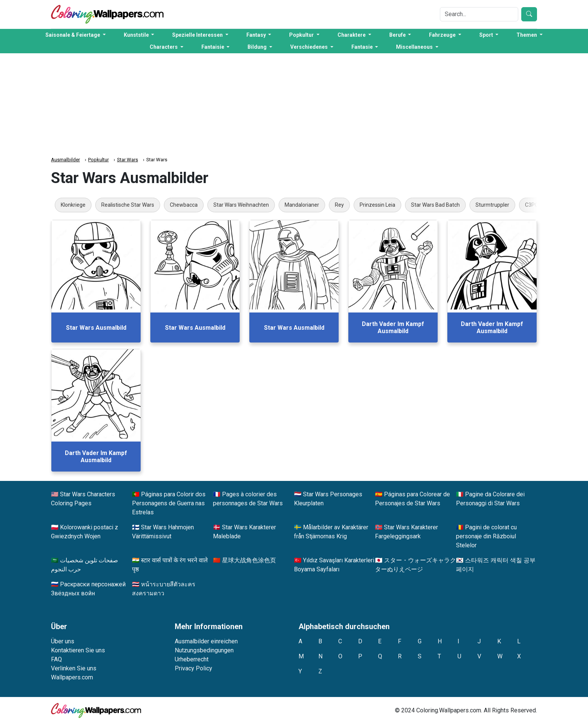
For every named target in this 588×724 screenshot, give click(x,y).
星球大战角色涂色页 (249, 560)
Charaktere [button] (352, 35)
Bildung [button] (258, 47)
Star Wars (127, 160)
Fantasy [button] (257, 35)
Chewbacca (184, 205)
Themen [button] (527, 35)
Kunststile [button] (137, 35)
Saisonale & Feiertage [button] (73, 35)
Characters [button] (164, 47)
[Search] (479, 14)
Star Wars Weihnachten (241, 205)
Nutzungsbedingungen (204, 650)
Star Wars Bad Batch (435, 205)
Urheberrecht (192, 659)
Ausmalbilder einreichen (206, 641)
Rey (339, 205)
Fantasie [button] (363, 47)
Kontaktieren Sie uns (78, 650)
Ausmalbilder (65, 160)
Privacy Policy (193, 668)
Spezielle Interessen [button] (198, 35)
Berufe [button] (398, 35)
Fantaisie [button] (213, 47)
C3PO (532, 205)
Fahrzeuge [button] (443, 35)
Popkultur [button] (302, 35)
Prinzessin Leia (377, 205)
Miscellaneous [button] (415, 47)
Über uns (63, 641)
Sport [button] (487, 35)
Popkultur (98, 160)
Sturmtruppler (492, 205)
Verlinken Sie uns (74, 668)
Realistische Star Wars (128, 205)
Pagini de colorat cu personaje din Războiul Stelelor (486, 536)
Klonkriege (73, 205)
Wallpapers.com (72, 677)
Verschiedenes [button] (310, 47)
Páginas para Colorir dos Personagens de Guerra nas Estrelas (169, 503)
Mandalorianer (302, 205)
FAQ (56, 659)
